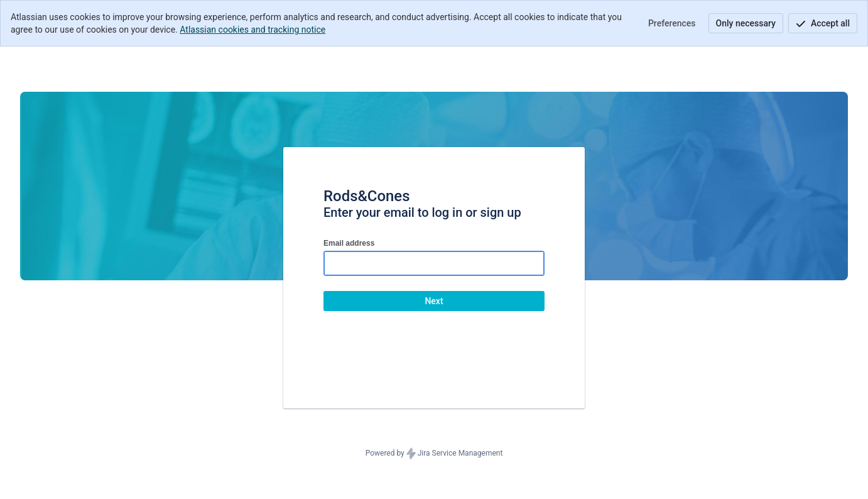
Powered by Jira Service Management (434, 454)
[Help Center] (84, 64)
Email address (349, 243)
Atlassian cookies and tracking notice (252, 30)
